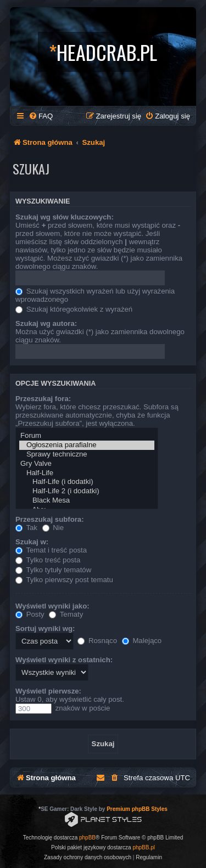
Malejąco (142, 641)
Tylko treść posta (48, 560)
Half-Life (87, 473)
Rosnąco (97, 641)
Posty (30, 614)
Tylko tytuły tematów (53, 570)
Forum (87, 436)
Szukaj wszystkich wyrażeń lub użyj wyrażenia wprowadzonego (95, 295)
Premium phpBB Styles (137, 809)
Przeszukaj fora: (43, 399)
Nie (53, 528)
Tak (26, 528)
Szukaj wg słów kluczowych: (65, 217)
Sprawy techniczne (87, 455)
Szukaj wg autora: (46, 323)
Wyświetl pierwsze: (48, 691)
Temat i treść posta (51, 550)
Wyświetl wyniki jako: (52, 606)
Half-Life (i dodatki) (87, 482)
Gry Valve (87, 464)
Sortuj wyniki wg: (45, 629)
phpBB (87, 838)
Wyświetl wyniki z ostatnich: (64, 660)
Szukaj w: (32, 542)
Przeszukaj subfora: (50, 519)
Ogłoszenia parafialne (87, 445)
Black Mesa (87, 501)
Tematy (66, 614)
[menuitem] (41, 116)
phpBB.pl (144, 847)
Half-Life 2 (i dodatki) (87, 491)
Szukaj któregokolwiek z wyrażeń (74, 309)
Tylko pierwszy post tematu (64, 580)
